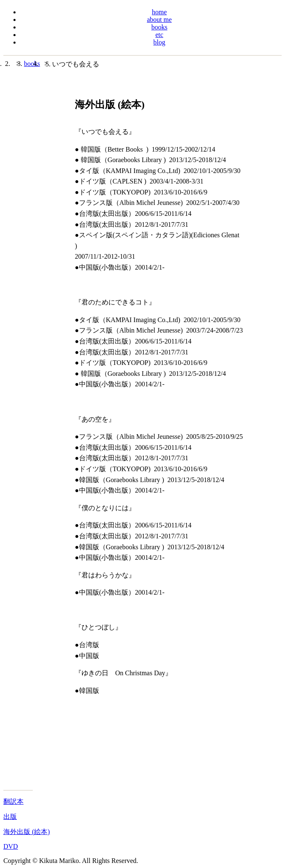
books (32, 64)
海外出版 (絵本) (27, 832)
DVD (11, 846)
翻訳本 (13, 801)
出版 (10, 817)
